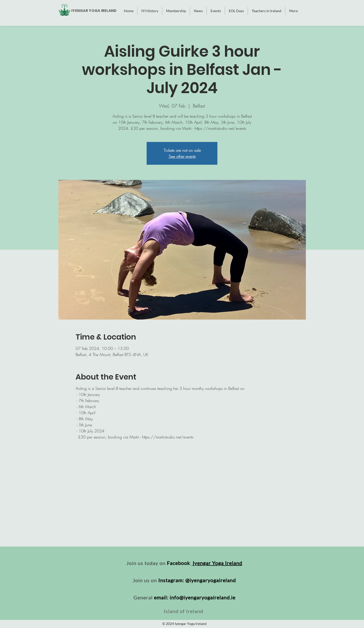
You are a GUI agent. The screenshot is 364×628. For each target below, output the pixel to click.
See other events (182, 156)
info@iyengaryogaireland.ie (202, 597)
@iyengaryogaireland (211, 580)
